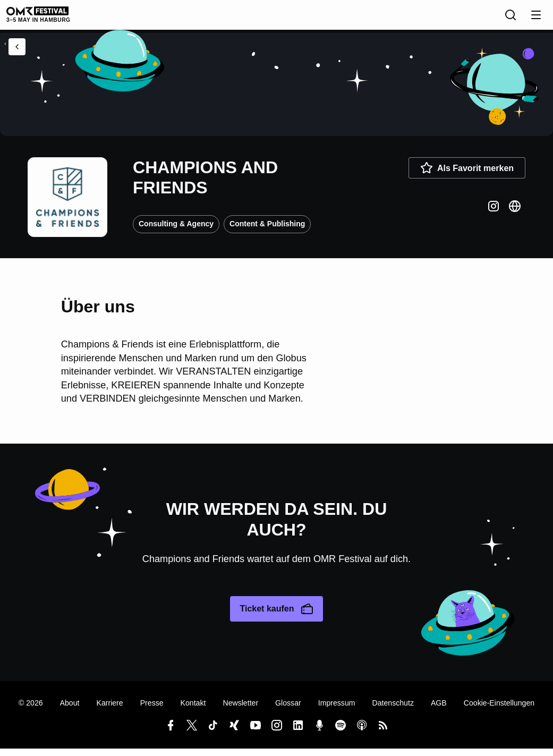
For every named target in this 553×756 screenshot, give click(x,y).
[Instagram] (494, 214)
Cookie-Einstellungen (499, 710)
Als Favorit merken (467, 175)
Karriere (109, 710)
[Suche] (511, 19)
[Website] (515, 214)
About (70, 710)
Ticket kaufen (276, 616)
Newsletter (240, 710)
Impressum (337, 710)
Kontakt (193, 710)
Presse (152, 710)
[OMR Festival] (49, 18)
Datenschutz (393, 710)
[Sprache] (487, 19)
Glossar (288, 710)
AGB (439, 710)
